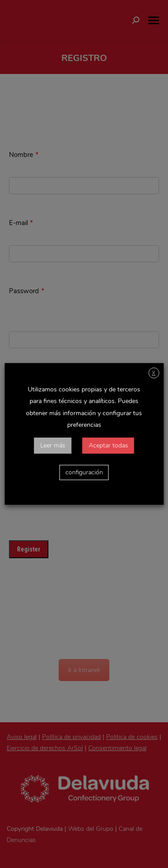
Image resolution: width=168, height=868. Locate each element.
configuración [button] (84, 472)
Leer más (53, 445)
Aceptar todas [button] (108, 445)
